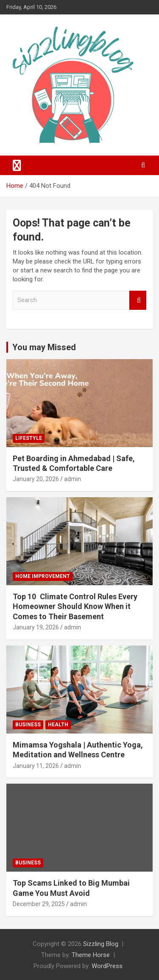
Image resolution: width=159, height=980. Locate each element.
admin (73, 479)
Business (28, 725)
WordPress (107, 966)
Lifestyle (29, 438)
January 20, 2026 (36, 479)
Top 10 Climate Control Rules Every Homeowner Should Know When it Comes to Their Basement (75, 606)
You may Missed (44, 347)
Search (138, 300)
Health (58, 725)
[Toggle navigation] (17, 165)
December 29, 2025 (39, 904)
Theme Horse (91, 955)
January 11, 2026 (36, 766)
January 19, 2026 (36, 627)
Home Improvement (43, 576)
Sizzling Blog (101, 944)
